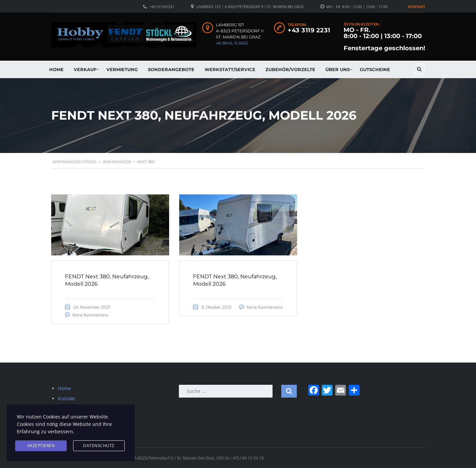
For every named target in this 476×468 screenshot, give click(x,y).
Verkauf (85, 69)
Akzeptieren (41, 446)
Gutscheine (375, 69)
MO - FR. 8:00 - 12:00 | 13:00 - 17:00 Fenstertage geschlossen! (384, 39)
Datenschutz (99, 446)
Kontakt (416, 7)
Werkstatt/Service (230, 69)
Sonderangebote (171, 69)
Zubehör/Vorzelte (290, 69)
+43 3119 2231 (309, 30)
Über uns (338, 69)
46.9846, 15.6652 (232, 43)
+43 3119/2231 (162, 7)
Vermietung (122, 69)
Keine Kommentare (90, 315)
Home (56, 69)
